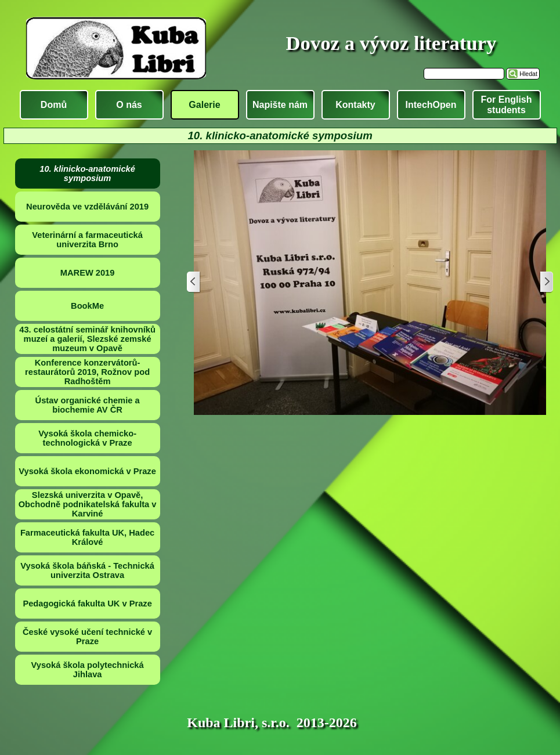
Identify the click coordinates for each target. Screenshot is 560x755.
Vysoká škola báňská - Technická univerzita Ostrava (87, 570)
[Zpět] (194, 282)
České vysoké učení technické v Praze (87, 637)
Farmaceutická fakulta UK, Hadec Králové (87, 537)
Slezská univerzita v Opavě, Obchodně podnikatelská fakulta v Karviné (88, 504)
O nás (129, 105)
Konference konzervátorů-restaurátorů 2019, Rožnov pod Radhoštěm (87, 372)
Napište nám (280, 105)
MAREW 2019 (88, 273)
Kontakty (355, 105)
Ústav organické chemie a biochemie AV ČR (88, 405)
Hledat (528, 74)
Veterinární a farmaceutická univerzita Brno (87, 240)
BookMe (87, 306)
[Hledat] (464, 74)
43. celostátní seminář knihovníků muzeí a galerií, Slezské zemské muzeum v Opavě (87, 339)
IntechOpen (431, 105)
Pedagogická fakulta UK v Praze (87, 604)
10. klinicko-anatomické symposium (87, 174)
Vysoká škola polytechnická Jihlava (88, 670)
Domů (54, 105)
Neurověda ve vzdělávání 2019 (87, 207)
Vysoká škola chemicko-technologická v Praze (87, 438)
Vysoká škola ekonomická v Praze (87, 471)
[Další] (546, 282)
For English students (507, 105)
